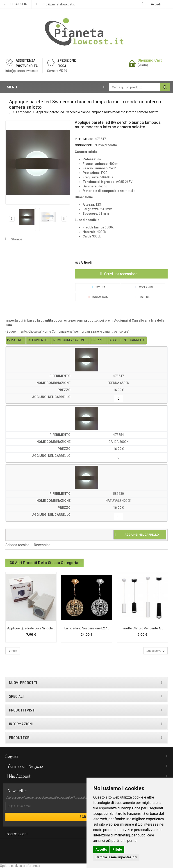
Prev (14, 651)
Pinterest (143, 297)
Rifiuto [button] (117, 850)
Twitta (98, 287)
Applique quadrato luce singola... (31, 628)
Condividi (143, 287)
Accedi (156, 4)
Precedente (12, 219)
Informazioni (21, 724)
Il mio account (18, 776)
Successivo (64, 219)
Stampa (17, 239)
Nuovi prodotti (23, 683)
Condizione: (84, 145)
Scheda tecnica (17, 545)
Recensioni (43, 545)
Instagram (98, 297)
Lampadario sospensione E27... (87, 628)
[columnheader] (16, 340)
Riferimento (84, 139)
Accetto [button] (101, 850)
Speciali (16, 696)
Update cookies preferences (20, 866)
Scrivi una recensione (120, 274)
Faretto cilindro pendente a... (142, 628)
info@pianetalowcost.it (58, 4)
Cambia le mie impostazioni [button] (116, 857)
